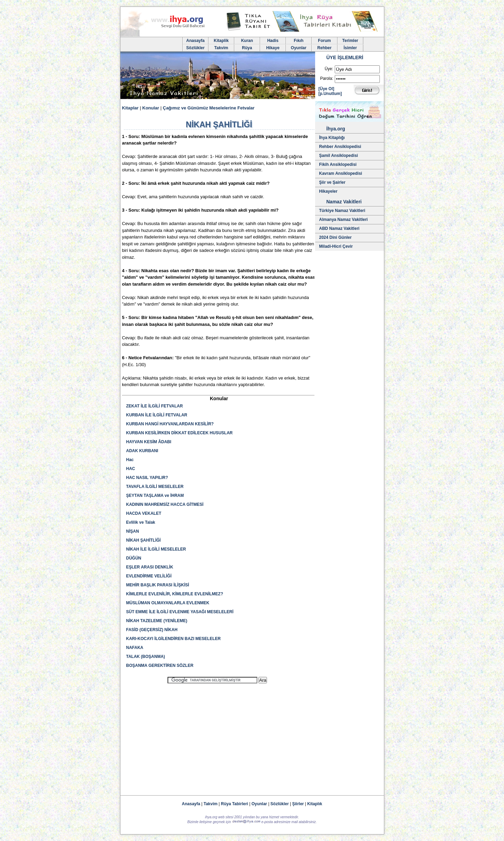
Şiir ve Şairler (333, 182)
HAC (131, 469)
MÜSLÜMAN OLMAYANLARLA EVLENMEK (168, 603)
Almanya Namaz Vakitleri (344, 220)
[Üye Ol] (326, 89)
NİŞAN (133, 531)
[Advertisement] (217, 736)
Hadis (273, 41)
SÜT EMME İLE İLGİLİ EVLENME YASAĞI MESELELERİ (180, 612)
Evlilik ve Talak (141, 522)
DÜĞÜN (134, 558)
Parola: (326, 78)
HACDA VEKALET (144, 513)
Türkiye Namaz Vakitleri (342, 211)
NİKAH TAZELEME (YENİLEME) (157, 621)
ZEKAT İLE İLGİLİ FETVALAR (155, 406)
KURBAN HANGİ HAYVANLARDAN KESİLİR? (170, 424)
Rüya (247, 48)
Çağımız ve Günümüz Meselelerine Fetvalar (209, 108)
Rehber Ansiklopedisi (340, 147)
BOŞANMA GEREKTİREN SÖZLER (160, 666)
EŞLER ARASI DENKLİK (150, 567)
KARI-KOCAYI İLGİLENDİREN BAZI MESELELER (174, 639)
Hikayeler (328, 191)
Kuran (247, 41)
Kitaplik (221, 41)
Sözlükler (195, 48)
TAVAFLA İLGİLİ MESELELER (155, 487)
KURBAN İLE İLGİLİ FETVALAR (157, 415)
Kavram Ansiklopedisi (341, 173)
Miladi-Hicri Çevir (336, 246)
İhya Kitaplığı (332, 138)
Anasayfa (195, 41)
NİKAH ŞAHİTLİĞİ (144, 540)
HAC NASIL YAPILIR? (147, 478)
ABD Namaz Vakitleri (339, 228)
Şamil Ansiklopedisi (339, 156)
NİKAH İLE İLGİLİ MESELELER (156, 549)
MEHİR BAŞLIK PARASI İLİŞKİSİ (158, 585)
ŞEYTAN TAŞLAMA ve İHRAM (155, 496)
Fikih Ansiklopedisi (338, 164)
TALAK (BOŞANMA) (146, 657)
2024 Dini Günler (336, 237)
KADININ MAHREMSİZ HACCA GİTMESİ (165, 504)
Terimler (350, 41)
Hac (130, 460)
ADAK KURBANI (142, 451)
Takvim (221, 48)
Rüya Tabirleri (234, 804)
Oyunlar (298, 48)
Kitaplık (315, 804)
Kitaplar (130, 108)
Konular (151, 108)
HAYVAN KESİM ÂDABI (149, 442)
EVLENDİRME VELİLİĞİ (149, 576)
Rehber (324, 48)
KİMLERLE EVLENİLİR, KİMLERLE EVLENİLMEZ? (175, 594)
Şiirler (298, 804)
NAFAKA (135, 648)
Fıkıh (299, 41)
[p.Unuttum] (330, 94)
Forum (324, 41)
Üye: (329, 69)
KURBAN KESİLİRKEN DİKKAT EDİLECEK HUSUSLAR (180, 433)
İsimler (350, 48)
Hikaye (273, 48)
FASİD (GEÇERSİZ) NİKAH (152, 630)
